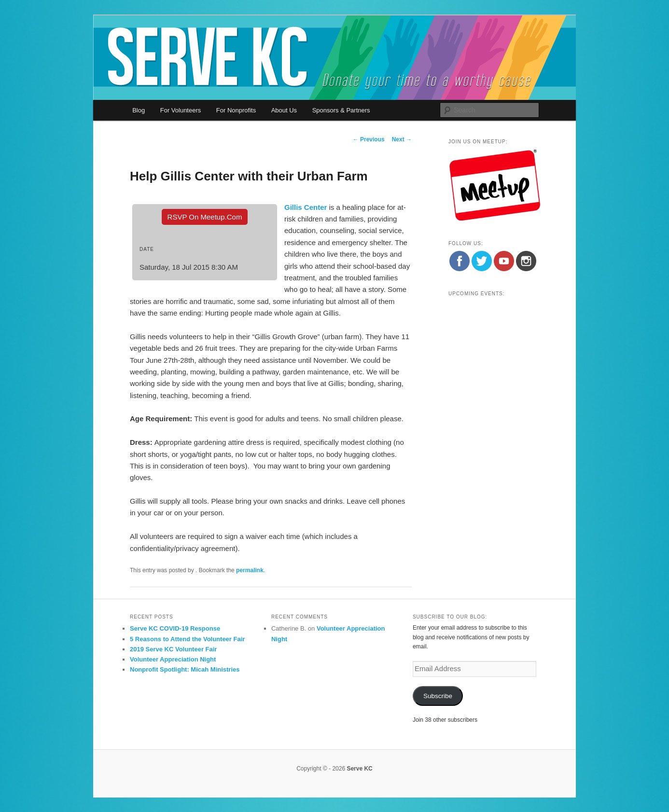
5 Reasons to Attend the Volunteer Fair (187, 639)
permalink (250, 570)
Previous (369, 139)
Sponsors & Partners (341, 110)
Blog (139, 110)
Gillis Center (306, 207)
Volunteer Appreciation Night (173, 659)
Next (402, 139)
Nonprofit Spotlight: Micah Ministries (185, 669)
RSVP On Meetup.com (205, 217)
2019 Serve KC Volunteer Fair (173, 649)
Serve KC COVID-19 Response (175, 628)
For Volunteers (181, 110)
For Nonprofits (236, 110)
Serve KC (359, 769)
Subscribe (438, 696)
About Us (284, 110)
